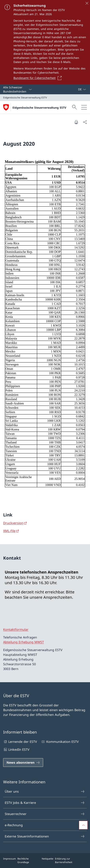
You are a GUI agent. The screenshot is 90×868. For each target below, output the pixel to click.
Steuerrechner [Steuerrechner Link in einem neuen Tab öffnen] (45, 814)
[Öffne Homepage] (35, 107)
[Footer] (45, 861)
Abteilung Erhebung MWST (24, 642)
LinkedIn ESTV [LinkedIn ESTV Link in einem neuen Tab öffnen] (16, 750)
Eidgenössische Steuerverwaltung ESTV (39, 108)
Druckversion (13, 523)
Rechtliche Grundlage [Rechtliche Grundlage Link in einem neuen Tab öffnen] (23, 860)
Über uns (45, 791)
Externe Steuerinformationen (45, 836)
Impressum (9, 859)
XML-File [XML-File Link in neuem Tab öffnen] (9, 531)
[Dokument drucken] (76, 122)
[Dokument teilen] (85, 122)
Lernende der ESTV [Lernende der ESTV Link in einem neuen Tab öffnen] (20, 742)
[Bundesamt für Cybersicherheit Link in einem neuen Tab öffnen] (39, 78)
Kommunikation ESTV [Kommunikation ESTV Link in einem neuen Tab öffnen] (60, 742)
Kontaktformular (16, 629)
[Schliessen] (87, 3)
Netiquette (48, 859)
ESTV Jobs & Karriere (45, 803)
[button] (83, 825)
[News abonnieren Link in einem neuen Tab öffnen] (23, 763)
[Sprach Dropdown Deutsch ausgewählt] (82, 89)
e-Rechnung (45, 825)
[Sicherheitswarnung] (45, 42)
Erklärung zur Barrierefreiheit (64, 860)
